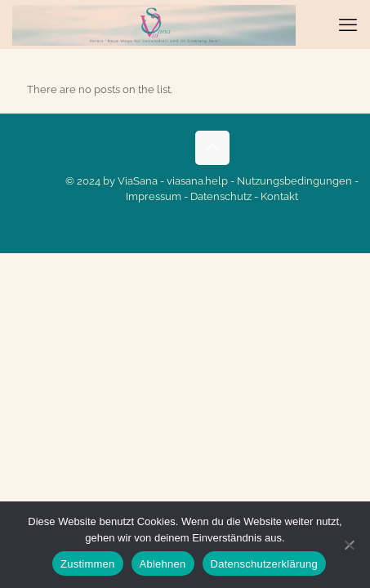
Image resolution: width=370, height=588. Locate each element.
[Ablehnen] (350, 545)
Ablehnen (163, 564)
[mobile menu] (348, 24)
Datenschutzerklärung (264, 564)
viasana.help (197, 181)
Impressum (154, 196)
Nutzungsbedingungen (294, 181)
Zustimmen (88, 564)
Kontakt (279, 196)
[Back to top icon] (212, 148)
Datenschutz (221, 196)
